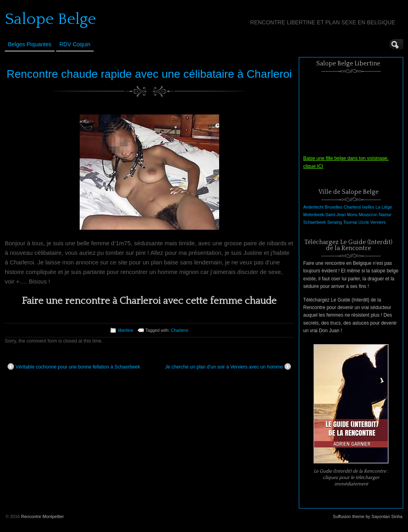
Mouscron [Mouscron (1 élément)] (368, 215)
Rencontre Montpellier (43, 516)
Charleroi (180, 330)
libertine (126, 330)
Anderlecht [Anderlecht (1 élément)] (313, 207)
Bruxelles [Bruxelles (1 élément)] (333, 207)
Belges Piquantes (30, 44)
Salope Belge (50, 19)
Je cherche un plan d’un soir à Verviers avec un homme (228, 366)
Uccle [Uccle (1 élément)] (364, 222)
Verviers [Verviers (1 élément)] (378, 222)
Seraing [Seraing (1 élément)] (334, 222)
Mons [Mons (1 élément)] (352, 215)
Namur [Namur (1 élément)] (385, 215)
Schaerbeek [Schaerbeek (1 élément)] (315, 222)
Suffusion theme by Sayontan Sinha (368, 516)
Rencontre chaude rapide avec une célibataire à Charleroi (149, 74)
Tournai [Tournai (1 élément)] (350, 222)
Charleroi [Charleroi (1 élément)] (352, 207)
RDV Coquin (75, 44)
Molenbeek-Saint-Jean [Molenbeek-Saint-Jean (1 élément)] (325, 215)
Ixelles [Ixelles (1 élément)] (368, 207)
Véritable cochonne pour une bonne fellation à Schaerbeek (74, 366)
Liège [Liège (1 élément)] (387, 207)
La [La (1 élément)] (378, 207)
